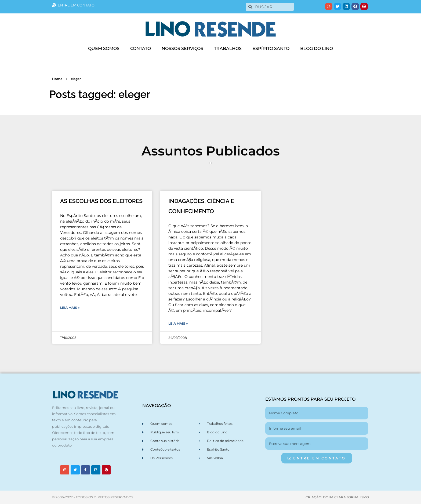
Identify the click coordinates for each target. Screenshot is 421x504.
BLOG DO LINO (317, 48)
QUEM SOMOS (104, 48)
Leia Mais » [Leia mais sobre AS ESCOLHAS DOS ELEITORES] (70, 308)
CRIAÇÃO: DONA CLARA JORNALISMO (337, 497)
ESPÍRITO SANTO (271, 48)
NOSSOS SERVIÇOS (182, 48)
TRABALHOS (228, 48)
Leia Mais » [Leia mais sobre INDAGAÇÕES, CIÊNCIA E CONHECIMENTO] (178, 323)
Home (57, 79)
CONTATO (141, 48)
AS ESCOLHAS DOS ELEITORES (101, 201)
